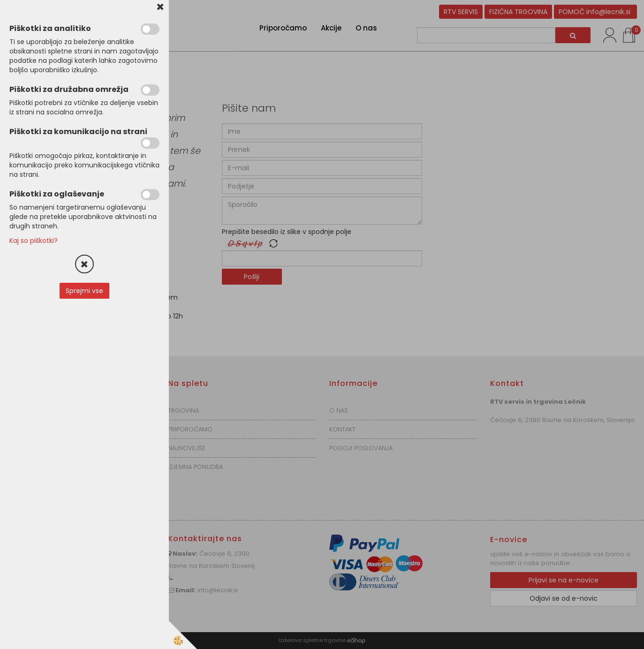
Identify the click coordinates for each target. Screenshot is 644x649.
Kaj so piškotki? (34, 241)
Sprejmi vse (84, 291)
